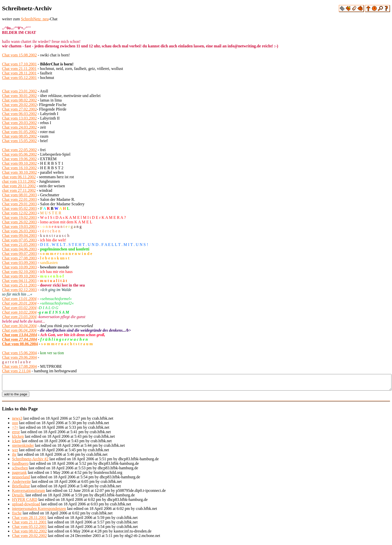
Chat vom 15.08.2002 (19, 55)
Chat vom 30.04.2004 (19, 326)
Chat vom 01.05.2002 (19, 132)
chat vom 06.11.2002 (19, 177)
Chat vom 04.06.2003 (19, 249)
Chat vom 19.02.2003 (19, 217)
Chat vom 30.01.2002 (19, 96)
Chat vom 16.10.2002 (19, 168)
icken (16, 444)
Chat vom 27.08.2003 (19, 258)
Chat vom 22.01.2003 (19, 199)
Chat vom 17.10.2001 (19, 64)
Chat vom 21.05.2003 (19, 245)
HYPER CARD (25, 503)
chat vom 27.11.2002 (19, 190)
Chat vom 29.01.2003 (19, 204)
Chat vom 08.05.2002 (19, 136)
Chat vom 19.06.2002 (19, 159)
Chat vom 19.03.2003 (19, 226)
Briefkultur (21, 489)
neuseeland (21, 480)
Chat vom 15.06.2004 (19, 353)
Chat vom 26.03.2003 (19, 231)
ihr (14, 457)
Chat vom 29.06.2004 (19, 357)
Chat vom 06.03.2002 (19, 114)
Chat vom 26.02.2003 (19, 222)
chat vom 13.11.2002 (19, 181)
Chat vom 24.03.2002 (19, 127)
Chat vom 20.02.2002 (19, 105)
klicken (18, 439)
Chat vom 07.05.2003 (19, 240)
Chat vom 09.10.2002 (19, 163)
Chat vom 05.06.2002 (19, 154)
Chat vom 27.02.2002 (19, 109)
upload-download (26, 507)
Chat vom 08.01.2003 (19, 195)
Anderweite (21, 484)
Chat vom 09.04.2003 (19, 236)
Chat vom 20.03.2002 (19, 123)
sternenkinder (23, 448)
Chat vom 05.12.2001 (19, 78)
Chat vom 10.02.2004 (19, 312)
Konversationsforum (29, 493)
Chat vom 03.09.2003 (19, 263)
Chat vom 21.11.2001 (19, 69)
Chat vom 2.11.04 (16, 371)
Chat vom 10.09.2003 (19, 267)
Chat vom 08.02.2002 (19, 100)
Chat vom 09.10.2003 (19, 276)
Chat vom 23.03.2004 (19, 317)
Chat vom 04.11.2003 (19, 281)
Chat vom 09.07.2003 (19, 254)
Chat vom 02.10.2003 (19, 272)
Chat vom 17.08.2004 (19, 366)
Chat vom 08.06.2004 (20, 344)
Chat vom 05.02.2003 (19, 208)
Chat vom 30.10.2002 (19, 172)
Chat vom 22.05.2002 (19, 150)
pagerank (19, 475)
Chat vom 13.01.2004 (19, 299)
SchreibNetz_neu (35, 19)
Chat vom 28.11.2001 (19, 73)
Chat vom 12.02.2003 (19, 213)
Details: (18, 498)
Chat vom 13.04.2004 (20, 335)
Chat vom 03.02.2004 (19, 308)
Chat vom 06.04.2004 (19, 330)
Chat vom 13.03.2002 (19, 118)
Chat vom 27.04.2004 (20, 339)
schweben (20, 471)
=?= (15, 430)
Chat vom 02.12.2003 (19, 290)
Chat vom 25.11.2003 (19, 285)
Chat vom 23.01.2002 (19, 91)
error (16, 435)
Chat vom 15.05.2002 (19, 141)
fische (17, 516)
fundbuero (20, 466)
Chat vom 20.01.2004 (19, 303)
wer (15, 453)
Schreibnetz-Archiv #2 (30, 462)
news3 (17, 421)
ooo (15, 426)
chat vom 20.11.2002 (19, 186)
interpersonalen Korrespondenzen (39, 512)
